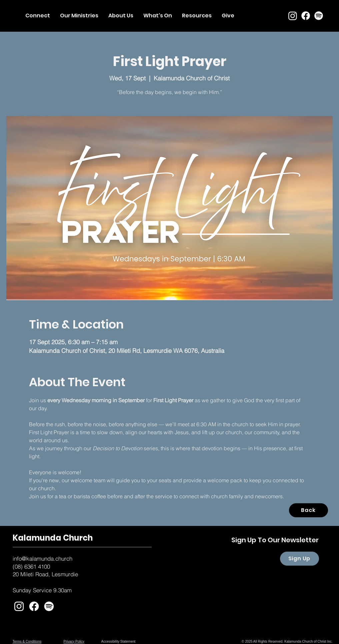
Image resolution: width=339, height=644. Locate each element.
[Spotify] (319, 16)
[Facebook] (306, 16)
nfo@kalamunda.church (43, 558)
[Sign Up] (299, 559)
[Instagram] (293, 16)
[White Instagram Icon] (19, 606)
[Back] (308, 510)
